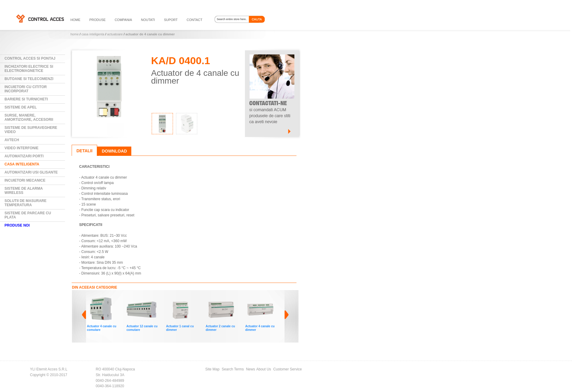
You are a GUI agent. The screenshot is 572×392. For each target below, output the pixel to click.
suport (171, 20)
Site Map (212, 369)
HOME (75, 20)
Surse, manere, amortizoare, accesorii (29, 117)
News (251, 369)
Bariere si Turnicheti (26, 99)
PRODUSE (97, 20)
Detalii (84, 151)
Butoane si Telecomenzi (29, 79)
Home (75, 34)
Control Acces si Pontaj (30, 58)
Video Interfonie (21, 148)
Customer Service (287, 369)
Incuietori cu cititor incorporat (26, 89)
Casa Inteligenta (93, 34)
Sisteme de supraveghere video (31, 130)
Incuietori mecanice (25, 180)
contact (195, 20)
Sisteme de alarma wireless (24, 191)
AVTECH (12, 140)
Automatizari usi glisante (31, 172)
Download (114, 151)
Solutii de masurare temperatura (25, 203)
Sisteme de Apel (21, 107)
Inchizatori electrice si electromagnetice (29, 69)
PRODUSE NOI (17, 225)
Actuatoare (115, 34)
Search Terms (233, 369)
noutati (148, 20)
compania (123, 20)
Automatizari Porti (24, 156)
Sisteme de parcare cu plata (28, 215)
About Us (264, 369)
